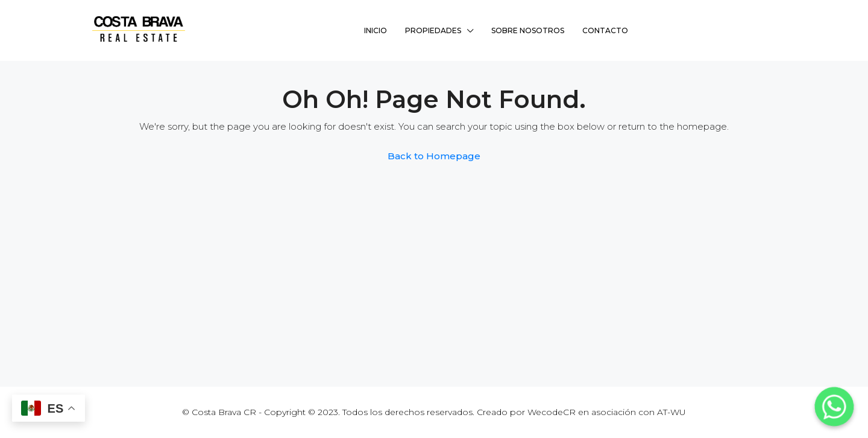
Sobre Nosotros (528, 30)
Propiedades (433, 30)
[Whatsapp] (834, 407)
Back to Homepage (434, 156)
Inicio (376, 30)
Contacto (605, 30)
